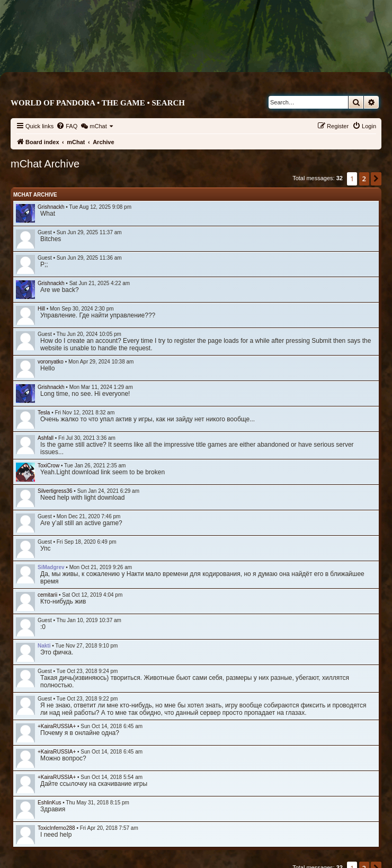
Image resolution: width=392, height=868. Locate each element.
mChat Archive (35, 195)
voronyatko (51, 362)
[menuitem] (67, 126)
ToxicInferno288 (56, 828)
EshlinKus (49, 803)
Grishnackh (51, 207)
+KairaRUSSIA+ (57, 726)
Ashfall (46, 438)
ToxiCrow (48, 466)
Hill (41, 309)
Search (168, 103)
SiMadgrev (51, 567)
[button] (376, 179)
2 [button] (364, 179)
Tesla (44, 413)
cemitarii (47, 595)
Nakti (44, 646)
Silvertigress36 (55, 491)
